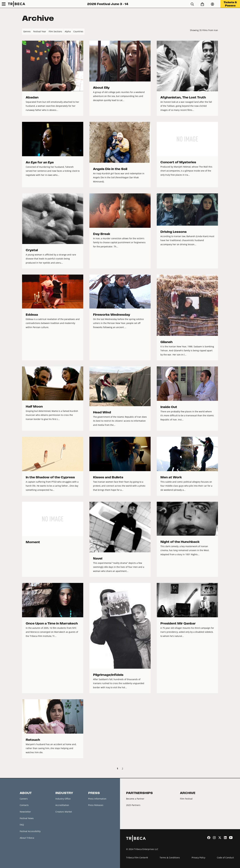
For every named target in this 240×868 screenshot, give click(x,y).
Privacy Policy (198, 858)
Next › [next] (215, 769)
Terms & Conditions (170, 858)
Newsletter (25, 812)
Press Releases (96, 805)
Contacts (24, 805)
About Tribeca (27, 838)
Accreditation (62, 805)
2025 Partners (133, 805)
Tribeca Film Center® (137, 858)
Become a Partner (135, 799)
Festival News (27, 818)
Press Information (97, 799)
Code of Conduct (225, 858)
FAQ (22, 825)
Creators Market (64, 812)
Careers (24, 799)
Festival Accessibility (30, 831)
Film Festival (186, 799)
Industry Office (63, 799)
